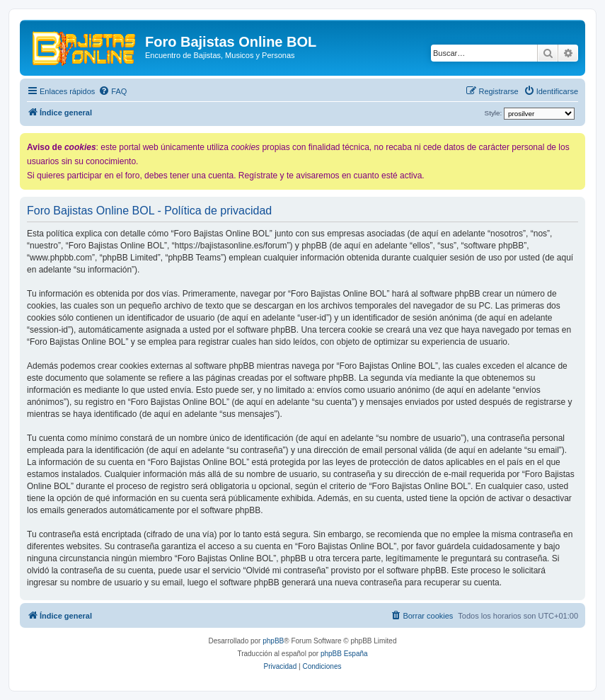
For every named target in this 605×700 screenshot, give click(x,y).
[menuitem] (113, 91)
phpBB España (344, 654)
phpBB (273, 641)
